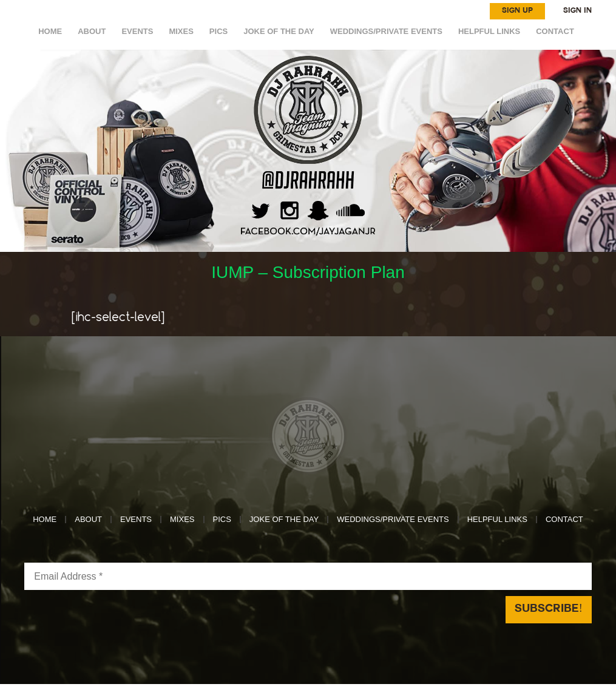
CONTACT (555, 31)
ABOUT (92, 31)
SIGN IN (577, 11)
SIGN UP (517, 11)
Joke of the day (279, 31)
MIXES (181, 31)
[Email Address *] (308, 576)
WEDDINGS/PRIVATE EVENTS (386, 31)
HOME (50, 31)
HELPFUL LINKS (489, 31)
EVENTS (137, 31)
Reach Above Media (398, 691)
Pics (218, 31)
